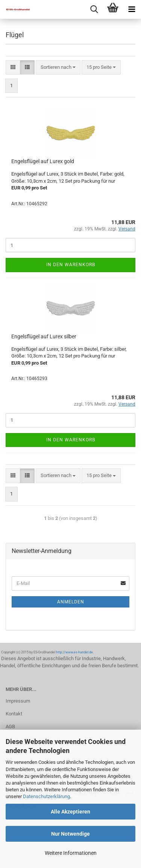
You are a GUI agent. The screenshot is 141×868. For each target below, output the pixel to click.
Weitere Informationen (71, 853)
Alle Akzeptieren (70, 812)
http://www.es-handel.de (74, 652)
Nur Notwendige (70, 834)
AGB (10, 726)
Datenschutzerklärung (46, 796)
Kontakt (14, 714)
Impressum (18, 701)
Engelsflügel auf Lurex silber (44, 336)
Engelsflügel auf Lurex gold (43, 161)
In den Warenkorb (71, 265)
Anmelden (71, 602)
